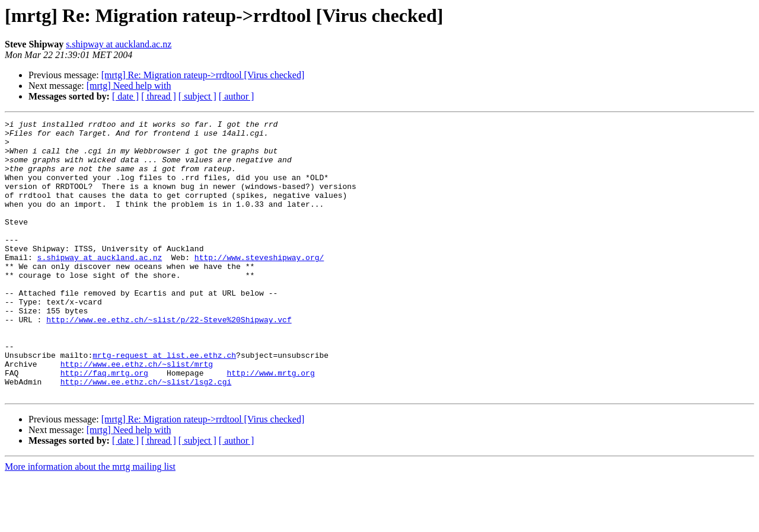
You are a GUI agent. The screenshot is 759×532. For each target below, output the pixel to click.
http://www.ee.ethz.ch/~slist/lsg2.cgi (146, 435)
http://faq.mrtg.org (104, 424)
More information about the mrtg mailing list (90, 522)
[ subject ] (197, 96)
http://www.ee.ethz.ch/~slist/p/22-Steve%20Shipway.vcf (169, 360)
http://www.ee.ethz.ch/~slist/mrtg (137, 414)
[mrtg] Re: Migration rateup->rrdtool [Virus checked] (203, 75)
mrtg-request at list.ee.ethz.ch (164, 403)
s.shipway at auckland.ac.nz (119, 44)
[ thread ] (159, 96)
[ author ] (237, 96)
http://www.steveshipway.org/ (259, 286)
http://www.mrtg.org (270, 424)
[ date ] (125, 96)
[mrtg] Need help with (129, 86)
